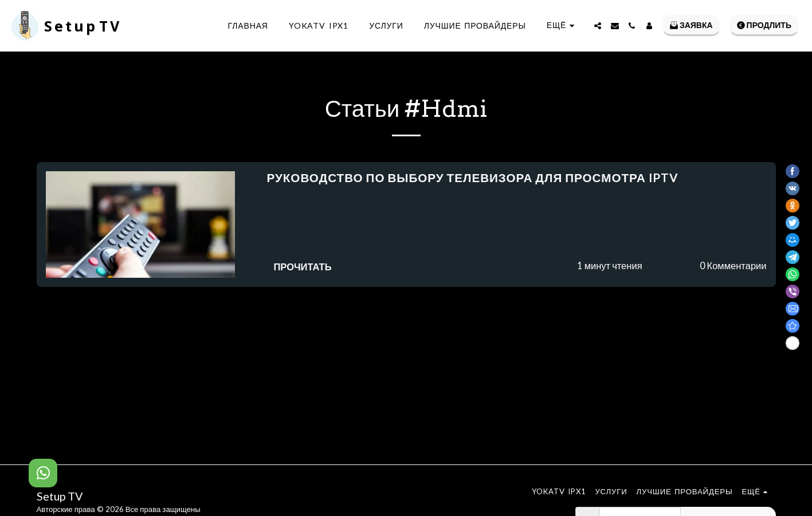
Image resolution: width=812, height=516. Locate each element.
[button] (598, 26)
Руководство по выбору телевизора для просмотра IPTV (473, 178)
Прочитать (303, 267)
